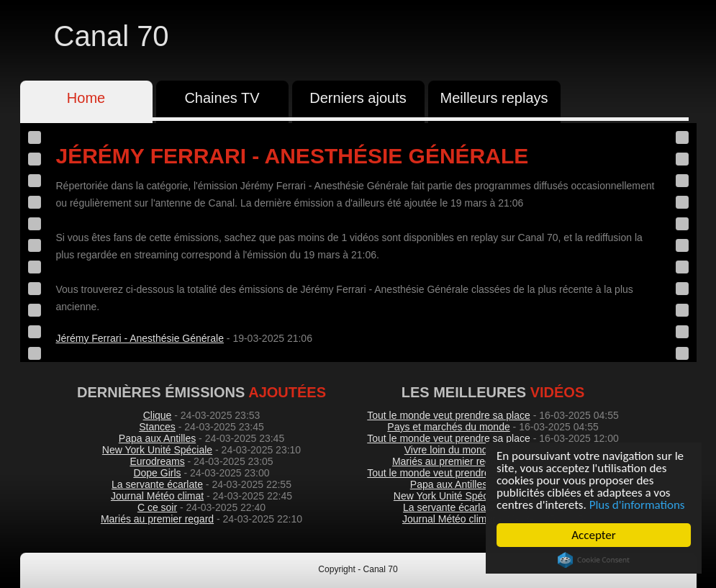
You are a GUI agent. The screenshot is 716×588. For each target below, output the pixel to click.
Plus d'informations (638, 505)
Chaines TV (222, 98)
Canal (112, 36)
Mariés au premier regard (157, 519)
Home (86, 98)
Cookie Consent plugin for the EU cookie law (594, 560)
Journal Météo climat (157, 496)
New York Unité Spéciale (157, 450)
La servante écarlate (157, 484)
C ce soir (157, 507)
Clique (158, 415)
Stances (157, 427)
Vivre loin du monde (449, 450)
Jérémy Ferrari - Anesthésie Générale (140, 338)
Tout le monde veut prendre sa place (448, 415)
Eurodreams (157, 461)
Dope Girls (157, 473)
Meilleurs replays (494, 98)
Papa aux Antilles (157, 438)
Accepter (594, 535)
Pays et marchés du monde (448, 427)
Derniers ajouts (358, 98)
